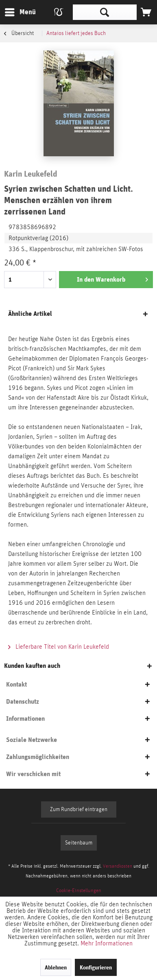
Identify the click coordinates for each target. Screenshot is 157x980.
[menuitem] (20, 12)
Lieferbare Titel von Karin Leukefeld (59, 647)
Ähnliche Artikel (30, 314)
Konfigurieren (96, 967)
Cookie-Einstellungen (79, 891)
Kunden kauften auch (32, 666)
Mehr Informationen (107, 943)
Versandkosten (118, 866)
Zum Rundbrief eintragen (79, 809)
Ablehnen (56, 967)
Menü (14, 11)
